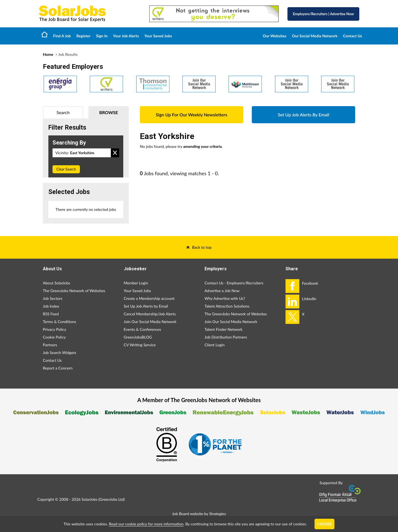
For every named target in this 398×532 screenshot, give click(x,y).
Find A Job (62, 36)
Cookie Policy (54, 337)
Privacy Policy (54, 329)
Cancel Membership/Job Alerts (150, 314)
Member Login (136, 283)
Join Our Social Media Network (150, 322)
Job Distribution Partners (226, 337)
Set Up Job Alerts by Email (146, 306)
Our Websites (275, 36)
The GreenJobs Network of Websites (74, 291)
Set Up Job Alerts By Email (303, 115)
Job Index (51, 306)
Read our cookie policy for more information (146, 524)
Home (44, 34)
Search (63, 112)
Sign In (102, 36)
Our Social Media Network (315, 36)
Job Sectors (53, 298)
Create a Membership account (149, 298)
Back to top (202, 247)
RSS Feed (51, 314)
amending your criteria (203, 146)
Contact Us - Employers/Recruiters (234, 283)
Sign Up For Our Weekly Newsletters (192, 115)
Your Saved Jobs (158, 36)
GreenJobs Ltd (112, 499)
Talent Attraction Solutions (227, 306)
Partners (50, 345)
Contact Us (353, 36)
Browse (109, 112)
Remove (115, 153)
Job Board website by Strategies (199, 514)
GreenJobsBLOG (138, 337)
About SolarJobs (57, 283)
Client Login (215, 345)
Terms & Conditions (59, 322)
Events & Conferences (142, 329)
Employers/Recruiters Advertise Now (324, 14)
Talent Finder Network (223, 329)
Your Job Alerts (126, 36)
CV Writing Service (140, 345)
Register (83, 36)
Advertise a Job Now (222, 291)
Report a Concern (58, 368)
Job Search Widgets (60, 353)
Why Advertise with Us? (225, 298)
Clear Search (66, 169)
